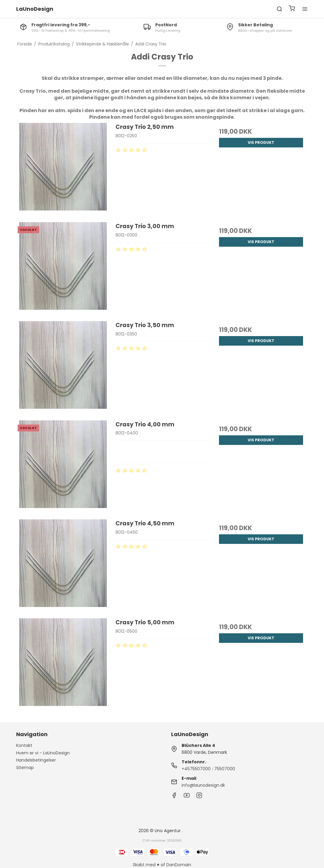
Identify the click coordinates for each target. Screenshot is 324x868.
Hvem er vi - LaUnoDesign (43, 753)
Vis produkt (261, 142)
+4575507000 (196, 769)
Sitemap (25, 768)
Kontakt (24, 745)
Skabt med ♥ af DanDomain (162, 865)
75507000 (225, 769)
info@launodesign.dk (203, 785)
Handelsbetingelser (36, 760)
